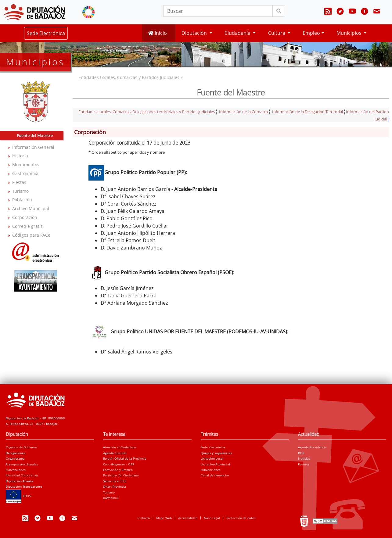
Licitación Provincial (215, 464)
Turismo (20, 191)
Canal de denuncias (215, 475)
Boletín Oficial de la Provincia (125, 458)
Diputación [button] (195, 33)
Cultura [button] (277, 33)
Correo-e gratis (27, 226)
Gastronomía (25, 173)
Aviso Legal (212, 518)
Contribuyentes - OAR (119, 464)
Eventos (304, 464)
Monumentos (26, 165)
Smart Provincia (115, 486)
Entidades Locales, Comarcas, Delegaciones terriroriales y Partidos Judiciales (147, 112)
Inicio (157, 33)
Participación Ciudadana (121, 475)
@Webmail (111, 498)
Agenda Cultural (115, 453)
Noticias (304, 458)
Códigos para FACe (31, 235)
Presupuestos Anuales (22, 464)
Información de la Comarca (243, 112)
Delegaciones (16, 453)
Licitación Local (212, 458)
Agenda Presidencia (312, 447)
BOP (301, 453)
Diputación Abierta (20, 481)
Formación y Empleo (118, 470)
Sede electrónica (213, 447)
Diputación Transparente (24, 486)
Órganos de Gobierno (21, 447)
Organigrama (15, 458)
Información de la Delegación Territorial (307, 112)
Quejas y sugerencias (216, 453)
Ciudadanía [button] (238, 33)
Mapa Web (164, 518)
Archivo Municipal (31, 208)
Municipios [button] (350, 33)
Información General (33, 147)
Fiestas (19, 182)
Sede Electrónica (46, 33)
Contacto (143, 518)
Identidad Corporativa (22, 475)
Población (22, 200)
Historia (20, 156)
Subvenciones (16, 470)
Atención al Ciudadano (120, 447)
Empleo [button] (311, 33)
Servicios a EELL (115, 481)
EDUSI (19, 496)
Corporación (25, 217)
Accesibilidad (188, 518)
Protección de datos (241, 518)
